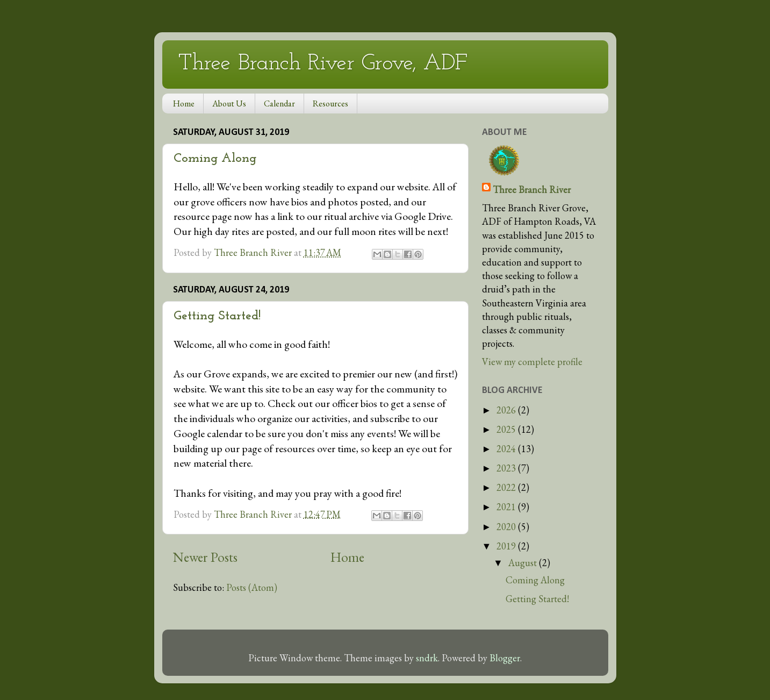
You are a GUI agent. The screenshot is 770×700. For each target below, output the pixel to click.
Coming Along (215, 159)
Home (184, 103)
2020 (507, 527)
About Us (229, 103)
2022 (507, 487)
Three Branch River (532, 190)
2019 (507, 546)
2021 (507, 507)
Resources (330, 103)
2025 (507, 429)
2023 (507, 468)
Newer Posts (205, 557)
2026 (507, 410)
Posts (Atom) (252, 587)
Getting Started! (217, 316)
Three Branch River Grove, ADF (323, 64)
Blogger (505, 658)
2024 (507, 449)
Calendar (279, 103)
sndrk (427, 658)
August (524, 563)
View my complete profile (532, 362)
